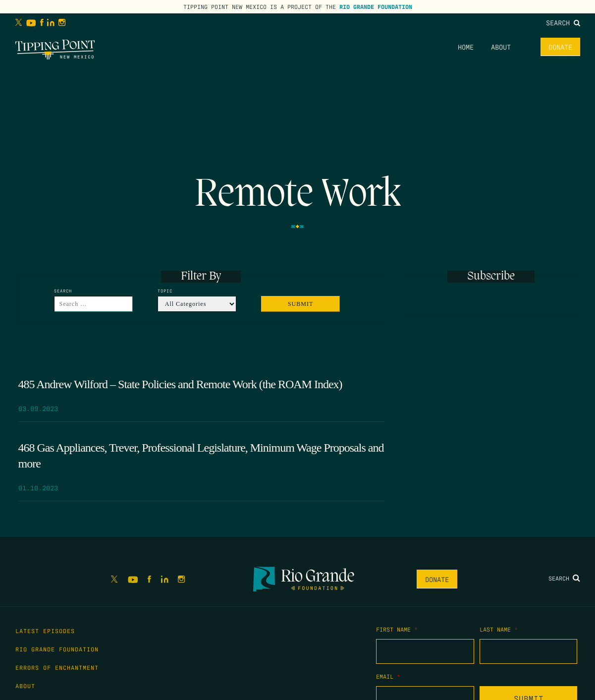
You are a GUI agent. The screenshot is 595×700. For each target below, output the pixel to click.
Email (388, 676)
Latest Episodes (45, 631)
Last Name (499, 629)
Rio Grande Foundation (376, 6)
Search (563, 22)
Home (466, 47)
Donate (560, 47)
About (501, 47)
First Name (397, 629)
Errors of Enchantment (57, 667)
